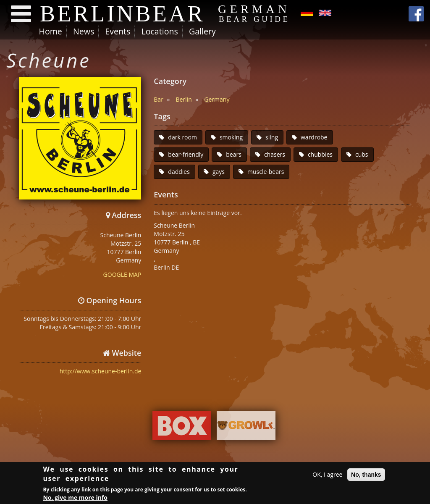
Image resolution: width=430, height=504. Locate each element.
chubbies (320, 154)
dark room (182, 137)
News (84, 31)
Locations (159, 31)
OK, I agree (327, 475)
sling (272, 137)
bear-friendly (186, 154)
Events (118, 31)
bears (234, 154)
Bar (159, 99)
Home (51, 31)
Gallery (202, 31)
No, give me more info (75, 499)
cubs (362, 154)
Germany (217, 99)
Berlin (184, 99)
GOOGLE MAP (122, 274)
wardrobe (314, 137)
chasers (275, 154)
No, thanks (366, 475)
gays (219, 172)
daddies (179, 172)
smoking (231, 137)
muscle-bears (266, 172)
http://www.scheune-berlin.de (101, 371)
